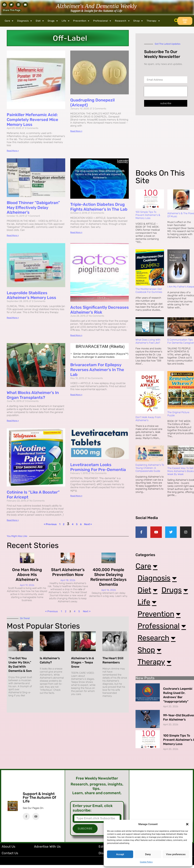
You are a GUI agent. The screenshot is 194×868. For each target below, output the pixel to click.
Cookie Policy (146, 862)
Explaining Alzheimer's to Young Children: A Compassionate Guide (150, 468)
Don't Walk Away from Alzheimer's (148, 419)
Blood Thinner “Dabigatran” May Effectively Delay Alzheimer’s (33, 208)
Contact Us (10, 856)
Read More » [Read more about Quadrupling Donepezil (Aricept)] (76, 131)
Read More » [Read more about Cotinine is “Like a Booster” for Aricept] (13, 520)
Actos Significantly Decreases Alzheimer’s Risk (100, 310)
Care (9, 21)
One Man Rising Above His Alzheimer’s (27, 575)
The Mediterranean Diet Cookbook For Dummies (149, 291)
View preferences (176, 854)
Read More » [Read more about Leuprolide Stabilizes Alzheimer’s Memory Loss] (13, 318)
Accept (120, 854)
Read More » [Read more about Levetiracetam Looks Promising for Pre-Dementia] (76, 496)
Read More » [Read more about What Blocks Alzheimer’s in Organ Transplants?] (13, 421)
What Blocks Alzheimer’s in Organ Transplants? (33, 395)
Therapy (153, 21)
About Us (9, 850)
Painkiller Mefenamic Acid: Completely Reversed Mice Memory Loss (32, 120)
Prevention (81, 21)
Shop (138, 21)
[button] (187, 824)
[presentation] (166, 92)
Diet (40, 21)
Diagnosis (25, 21)
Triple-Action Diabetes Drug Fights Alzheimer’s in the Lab (99, 207)
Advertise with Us (47, 850)
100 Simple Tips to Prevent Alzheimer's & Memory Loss (148, 215)
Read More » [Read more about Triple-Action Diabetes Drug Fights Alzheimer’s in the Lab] (76, 232)
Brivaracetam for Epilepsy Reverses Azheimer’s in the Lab (97, 370)
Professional (102, 21)
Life (66, 21)
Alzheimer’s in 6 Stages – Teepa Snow (83, 662)
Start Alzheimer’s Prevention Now (68, 572)
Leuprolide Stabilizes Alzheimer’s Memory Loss (31, 295)
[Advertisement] (162, 145)
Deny (148, 854)
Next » (88, 524)
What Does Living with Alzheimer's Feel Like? (148, 341)
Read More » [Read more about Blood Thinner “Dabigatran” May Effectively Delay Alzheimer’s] (13, 235)
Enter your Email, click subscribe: (93, 811)
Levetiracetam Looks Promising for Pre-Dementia (98, 467)
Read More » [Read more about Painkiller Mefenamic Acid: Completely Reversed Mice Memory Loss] (13, 151)
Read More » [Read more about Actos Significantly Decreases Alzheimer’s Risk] (76, 335)
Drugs (53, 21)
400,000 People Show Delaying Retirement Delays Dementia (108, 577)
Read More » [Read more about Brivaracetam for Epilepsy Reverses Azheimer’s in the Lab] (76, 395)
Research (122, 21)
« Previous (50, 524)
